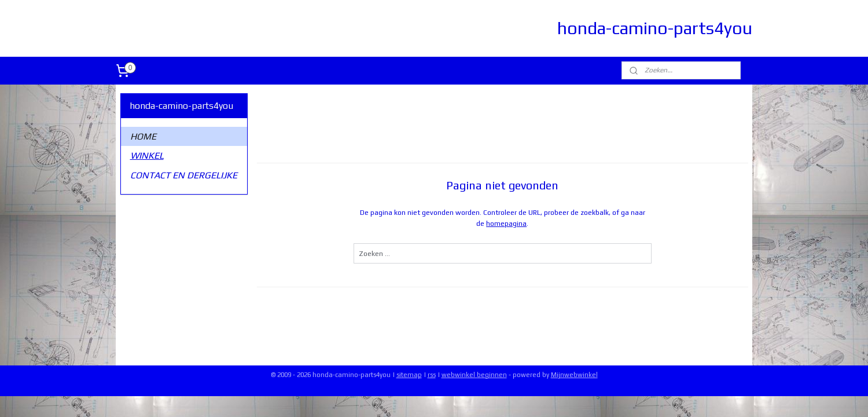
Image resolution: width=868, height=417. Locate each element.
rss (432, 375)
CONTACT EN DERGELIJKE (184, 175)
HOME (143, 136)
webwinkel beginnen (474, 375)
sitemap (409, 375)
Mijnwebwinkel (574, 375)
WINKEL (147, 156)
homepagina (506, 224)
